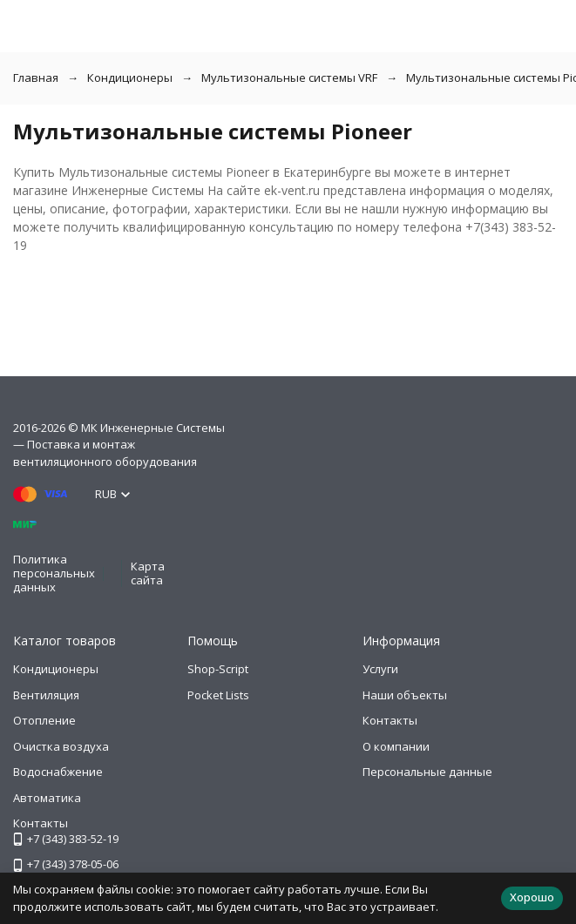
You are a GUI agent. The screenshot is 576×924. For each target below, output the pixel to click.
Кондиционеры (130, 78)
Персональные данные (427, 772)
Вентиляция (46, 695)
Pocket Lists (218, 695)
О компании (396, 746)
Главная (36, 78)
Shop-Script (218, 669)
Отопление (44, 720)
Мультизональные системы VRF (289, 78)
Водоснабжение (58, 772)
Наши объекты (405, 695)
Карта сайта (148, 573)
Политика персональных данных (54, 573)
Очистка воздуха (61, 746)
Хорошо (532, 897)
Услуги (380, 669)
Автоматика (47, 798)
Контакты (390, 720)
